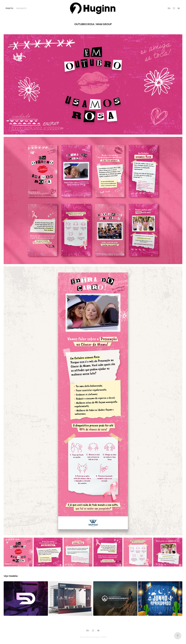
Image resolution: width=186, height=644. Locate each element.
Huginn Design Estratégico (90, 637)
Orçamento (21, 8)
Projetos (9, 8)
